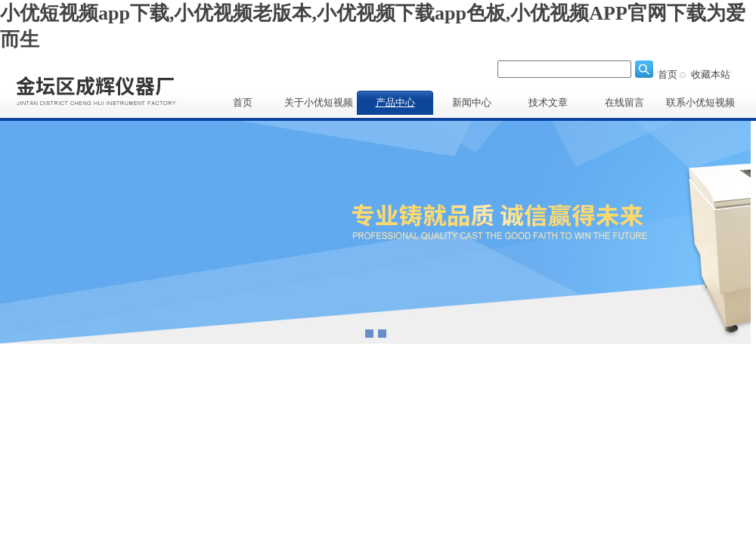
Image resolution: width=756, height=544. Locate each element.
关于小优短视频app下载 (319, 106)
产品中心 (395, 102)
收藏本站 (711, 74)
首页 (668, 74)
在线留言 (624, 102)
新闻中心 (472, 102)
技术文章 (548, 102)
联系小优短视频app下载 (700, 106)
